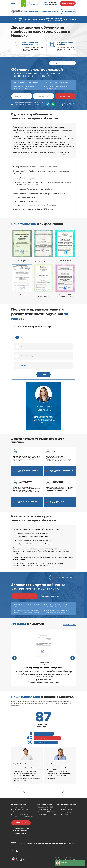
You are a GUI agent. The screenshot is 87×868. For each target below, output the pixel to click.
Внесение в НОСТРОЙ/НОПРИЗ (23, 817)
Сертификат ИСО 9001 (46, 807)
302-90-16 (49, 3)
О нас (26, 12)
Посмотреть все (69, 625)
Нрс (26, 20)
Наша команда (34, 12)
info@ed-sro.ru (21, 833)
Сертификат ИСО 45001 (46, 812)
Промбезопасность (38, 20)
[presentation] (14, 658)
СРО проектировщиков (21, 810)
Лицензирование (58, 843)
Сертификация (47, 843)
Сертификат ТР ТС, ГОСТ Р (47, 814)
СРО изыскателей (19, 812)
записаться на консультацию (25, 596)
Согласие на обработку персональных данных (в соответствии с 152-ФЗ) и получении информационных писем (27, 104)
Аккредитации (46, 12)
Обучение (29, 843)
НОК (29, 20)
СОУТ (66, 20)
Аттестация (37, 843)
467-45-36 (50, 4)
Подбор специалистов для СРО (23, 814)
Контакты (72, 20)
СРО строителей (18, 807)
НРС (20, 843)
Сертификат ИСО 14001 (46, 810)
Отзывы (55, 12)
